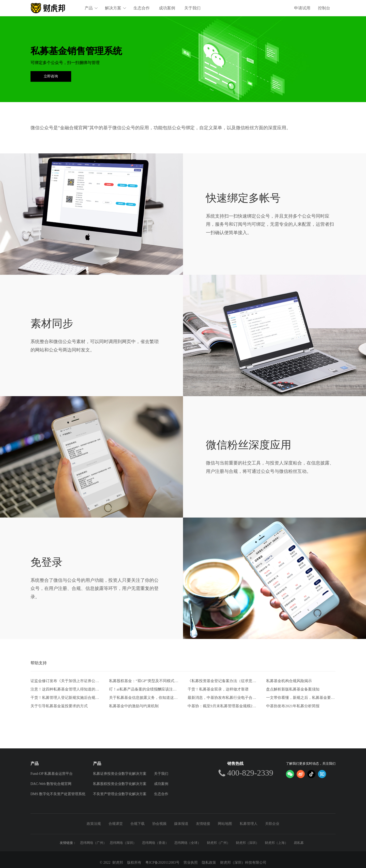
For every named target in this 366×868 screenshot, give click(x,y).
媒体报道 (181, 824)
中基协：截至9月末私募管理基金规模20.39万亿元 (222, 706)
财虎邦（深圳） (247, 843)
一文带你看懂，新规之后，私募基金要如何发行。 (301, 698)
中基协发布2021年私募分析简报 (293, 706)
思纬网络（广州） (93, 843)
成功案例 (167, 8)
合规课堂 (116, 824)
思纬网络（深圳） (123, 843)
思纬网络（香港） (155, 843)
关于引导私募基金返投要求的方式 (59, 706)
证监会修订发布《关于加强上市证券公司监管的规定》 (65, 681)
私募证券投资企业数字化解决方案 (120, 774)
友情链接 (203, 824)
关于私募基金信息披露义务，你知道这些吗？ (144, 698)
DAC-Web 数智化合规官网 (51, 784)
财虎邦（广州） (218, 843)
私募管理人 (249, 824)
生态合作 (142, 8)
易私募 (299, 843)
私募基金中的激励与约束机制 (134, 706)
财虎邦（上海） (276, 843)
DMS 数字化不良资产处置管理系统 (58, 794)
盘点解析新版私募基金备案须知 (293, 689)
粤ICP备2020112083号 (162, 863)
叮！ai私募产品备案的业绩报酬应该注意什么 (144, 689)
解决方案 (116, 8)
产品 (91, 8)
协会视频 (159, 824)
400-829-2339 (250, 773)
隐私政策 (209, 863)
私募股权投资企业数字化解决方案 (120, 784)
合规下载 (138, 824)
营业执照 (191, 863)
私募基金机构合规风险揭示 (289, 681)
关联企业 (272, 824)
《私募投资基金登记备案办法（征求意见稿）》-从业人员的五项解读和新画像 (222, 681)
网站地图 (225, 824)
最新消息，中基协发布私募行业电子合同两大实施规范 (222, 698)
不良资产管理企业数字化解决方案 (120, 794)
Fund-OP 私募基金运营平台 (52, 774)
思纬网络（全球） (188, 843)
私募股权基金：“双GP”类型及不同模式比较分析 (144, 681)
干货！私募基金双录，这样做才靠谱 (218, 689)
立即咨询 (51, 76)
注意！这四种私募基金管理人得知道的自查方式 (65, 689)
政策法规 (94, 824)
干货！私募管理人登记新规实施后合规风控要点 (65, 698)
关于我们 (192, 8)
